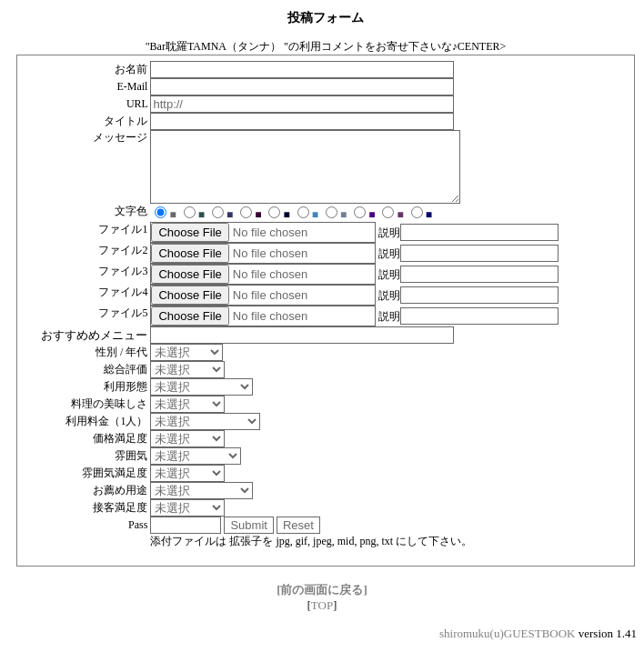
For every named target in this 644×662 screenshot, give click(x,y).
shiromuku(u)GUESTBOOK (508, 647)
